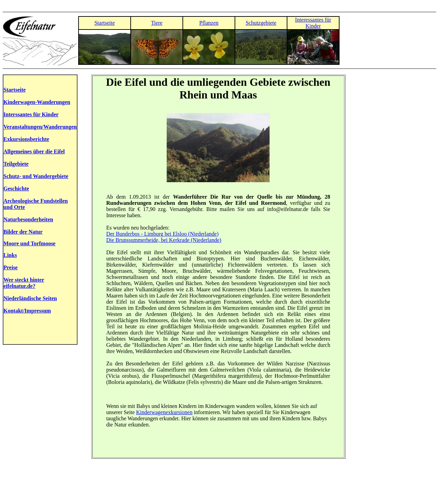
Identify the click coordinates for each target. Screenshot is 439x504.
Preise (10, 267)
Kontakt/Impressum (27, 311)
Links (10, 255)
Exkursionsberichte (26, 139)
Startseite (105, 23)
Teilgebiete (16, 164)
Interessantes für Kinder (313, 23)
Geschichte (16, 189)
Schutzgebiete (261, 23)
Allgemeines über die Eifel (34, 151)
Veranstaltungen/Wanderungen (40, 127)
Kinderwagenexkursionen (164, 412)
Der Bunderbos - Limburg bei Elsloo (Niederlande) (163, 234)
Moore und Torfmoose (29, 243)
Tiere (157, 23)
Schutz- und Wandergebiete (36, 176)
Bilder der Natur (23, 232)
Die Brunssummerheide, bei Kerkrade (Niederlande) (164, 240)
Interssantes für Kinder (31, 114)
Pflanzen (209, 23)
